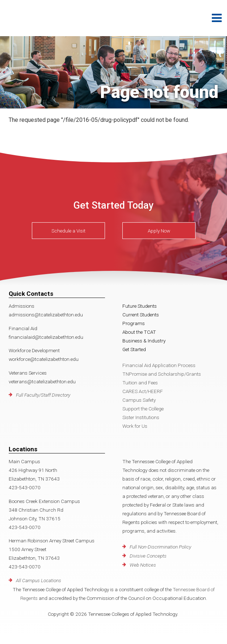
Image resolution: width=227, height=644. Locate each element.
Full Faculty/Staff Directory (43, 395)
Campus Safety (139, 400)
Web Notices (143, 565)
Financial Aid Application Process (159, 365)
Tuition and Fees (140, 383)
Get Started (134, 349)
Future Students (140, 306)
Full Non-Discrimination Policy (160, 547)
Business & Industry (144, 341)
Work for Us (135, 426)
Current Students (141, 315)
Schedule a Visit (68, 231)
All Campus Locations (39, 580)
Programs (134, 323)
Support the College (143, 409)
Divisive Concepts (148, 556)
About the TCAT (139, 332)
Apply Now (159, 231)
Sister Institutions (141, 417)
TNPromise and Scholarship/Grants (162, 374)
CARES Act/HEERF (143, 391)
